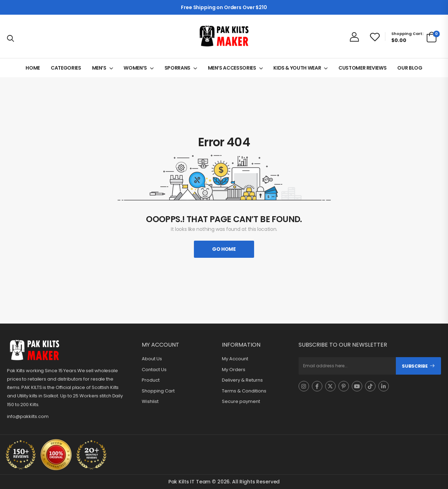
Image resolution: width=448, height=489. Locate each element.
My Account (235, 359)
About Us (152, 359)
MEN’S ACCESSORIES (232, 68)
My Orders (234, 370)
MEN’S (99, 68)
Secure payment (241, 402)
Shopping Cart (158, 391)
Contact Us (154, 370)
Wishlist (150, 402)
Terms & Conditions (244, 391)
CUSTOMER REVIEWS (362, 68)
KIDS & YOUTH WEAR (297, 68)
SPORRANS (177, 68)
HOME (33, 68)
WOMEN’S (135, 68)
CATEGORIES (66, 68)
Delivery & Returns (242, 380)
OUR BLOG (410, 68)
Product (151, 380)
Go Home (224, 249)
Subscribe (415, 366)
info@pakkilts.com (28, 416)
